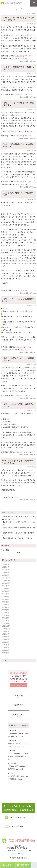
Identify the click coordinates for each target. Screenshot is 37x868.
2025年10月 (6, 583)
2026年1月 (6, 575)
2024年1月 (6, 607)
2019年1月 (6, 637)
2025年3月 (6, 602)
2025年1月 (6, 605)
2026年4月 (6, 567)
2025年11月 (6, 580)
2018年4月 (6, 639)
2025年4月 (6, 599)
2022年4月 (6, 615)
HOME (28, 14)
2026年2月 (6, 572)
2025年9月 (6, 586)
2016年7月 (6, 645)
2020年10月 (6, 626)
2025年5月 (6, 597)
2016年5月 (6, 650)
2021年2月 (6, 623)
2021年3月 (6, 621)
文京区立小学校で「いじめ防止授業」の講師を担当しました (18, 756)
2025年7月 (6, 591)
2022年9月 (6, 613)
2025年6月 (6, 594)
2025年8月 (6, 589)
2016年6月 (6, 647)
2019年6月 (6, 631)
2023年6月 (6, 610)
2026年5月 (6, 564)
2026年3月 (6, 570)
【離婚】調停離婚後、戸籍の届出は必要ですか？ (19, 538)
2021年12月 (6, 618)
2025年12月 (6, 578)
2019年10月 (6, 629)
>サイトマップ (18, 853)
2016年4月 (6, 653)
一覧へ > (25, 726)
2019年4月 (6, 634)
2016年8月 (6, 642)
